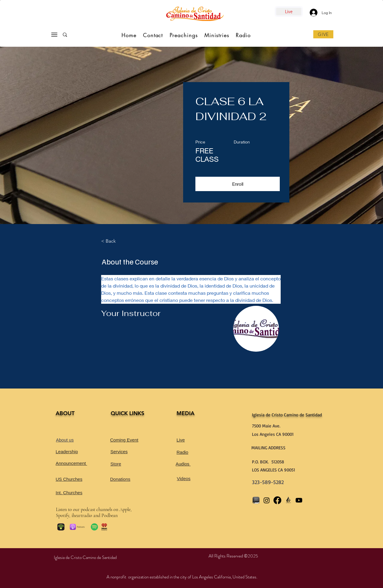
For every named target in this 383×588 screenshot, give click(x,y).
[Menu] (54, 35)
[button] (238, 184)
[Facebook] (277, 500)
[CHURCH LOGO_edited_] (288, 500)
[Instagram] (267, 500)
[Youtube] (299, 500)
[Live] (289, 12)
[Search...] (84, 36)
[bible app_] (256, 500)
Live (181, 440)
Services (119, 452)
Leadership (67, 452)
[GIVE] (323, 34)
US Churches (69, 479)
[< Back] (118, 241)
